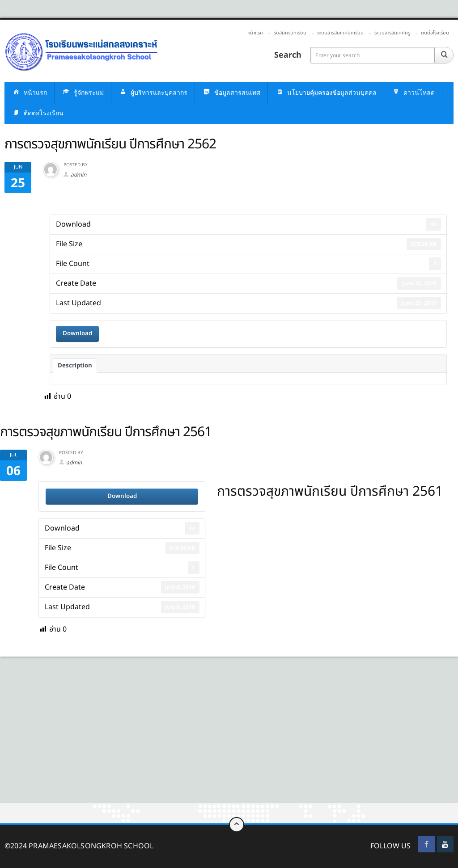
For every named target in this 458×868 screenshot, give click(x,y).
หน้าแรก (255, 33)
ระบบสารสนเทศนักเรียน (340, 33)
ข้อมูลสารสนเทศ (231, 93)
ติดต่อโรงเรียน (435, 33)
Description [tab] (75, 366)
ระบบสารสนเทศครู (392, 33)
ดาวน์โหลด (413, 93)
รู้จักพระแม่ (83, 93)
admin (78, 175)
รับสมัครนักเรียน (290, 33)
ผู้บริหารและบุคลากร (153, 93)
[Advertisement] (229, 737)
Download (77, 333)
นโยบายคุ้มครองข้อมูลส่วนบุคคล (326, 93)
